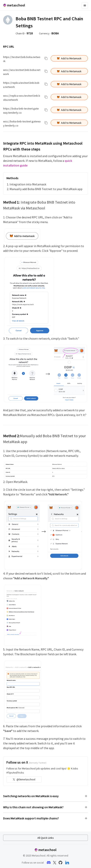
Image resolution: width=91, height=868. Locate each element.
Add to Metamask (69, 58)
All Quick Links (46, 838)
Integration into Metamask (28, 184)
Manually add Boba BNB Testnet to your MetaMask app (46, 189)
